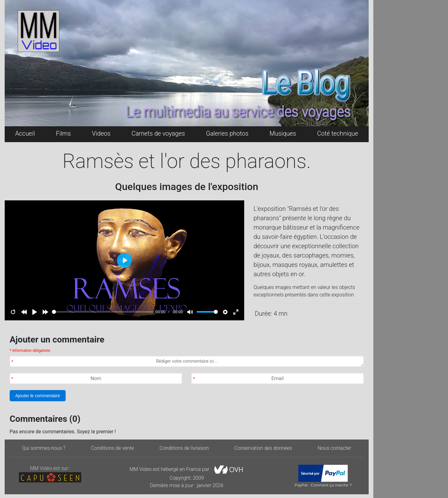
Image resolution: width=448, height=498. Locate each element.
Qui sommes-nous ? (44, 448)
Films (63, 133)
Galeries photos (227, 133)
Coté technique (338, 133)
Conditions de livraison (184, 448)
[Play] (35, 312)
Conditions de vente (112, 448)
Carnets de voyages (158, 133)
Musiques (283, 133)
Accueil (25, 133)
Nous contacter (334, 448)
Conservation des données (263, 448)
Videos (101, 133)
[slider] (103, 312)
